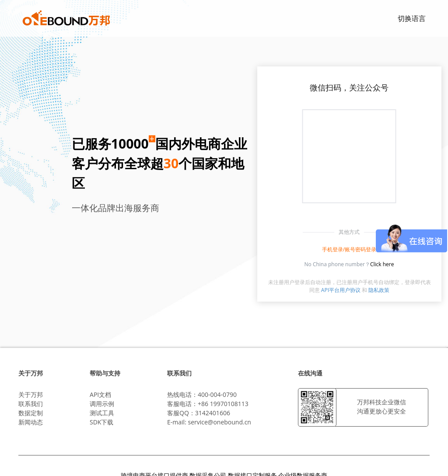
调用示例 (102, 404)
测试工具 (102, 413)
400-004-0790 (217, 394)
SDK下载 (101, 422)
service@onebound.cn (219, 422)
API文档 (100, 394)
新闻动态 (31, 422)
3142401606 (213, 413)
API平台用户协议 (341, 290)
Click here (382, 264)
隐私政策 (379, 290)
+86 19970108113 (223, 404)
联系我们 (31, 404)
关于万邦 (31, 394)
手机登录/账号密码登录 (349, 249)
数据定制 (31, 413)
